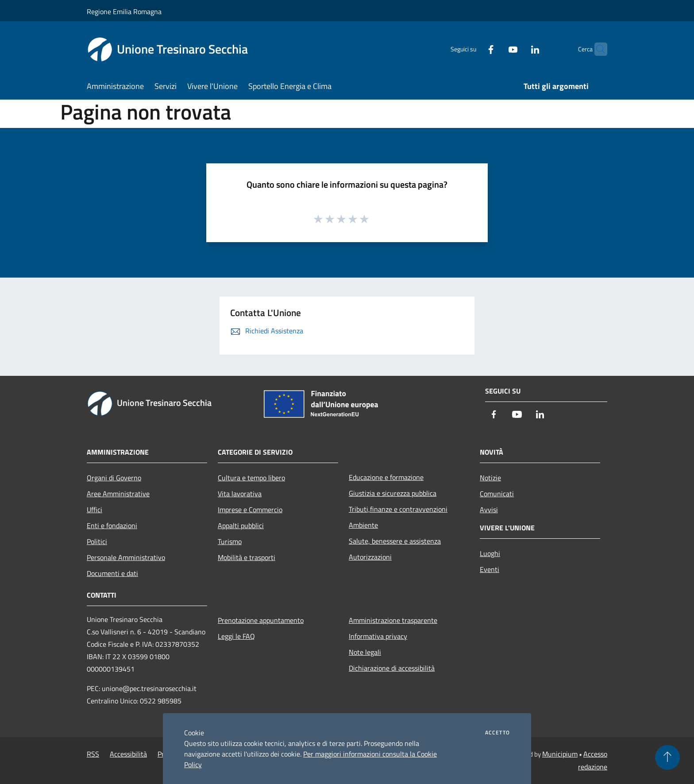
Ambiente (363, 525)
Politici (97, 541)
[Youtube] (496, 49)
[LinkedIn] (518, 49)
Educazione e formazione (386, 477)
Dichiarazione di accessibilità (392, 668)
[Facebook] (474, 49)
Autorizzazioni (370, 557)
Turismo (230, 541)
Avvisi (489, 510)
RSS (93, 754)
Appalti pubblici (241, 525)
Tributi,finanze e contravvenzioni (398, 509)
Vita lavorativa (240, 494)
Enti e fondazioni (112, 525)
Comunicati (497, 494)
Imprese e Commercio (250, 510)
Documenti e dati (112, 573)
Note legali (365, 652)
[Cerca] (597, 49)
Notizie (490, 478)
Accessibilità (128, 754)
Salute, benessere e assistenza (395, 541)
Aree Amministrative (118, 494)
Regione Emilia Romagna (124, 12)
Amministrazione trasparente (393, 620)
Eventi (490, 569)
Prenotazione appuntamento (261, 620)
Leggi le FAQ (236, 636)
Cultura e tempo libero (251, 478)
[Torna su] (667, 757)
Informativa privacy (378, 636)
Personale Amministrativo (126, 557)
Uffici (94, 510)
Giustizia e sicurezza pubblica (393, 493)
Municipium (560, 754)
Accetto (497, 733)
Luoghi (490, 553)
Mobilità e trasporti (247, 557)
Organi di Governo (114, 478)
